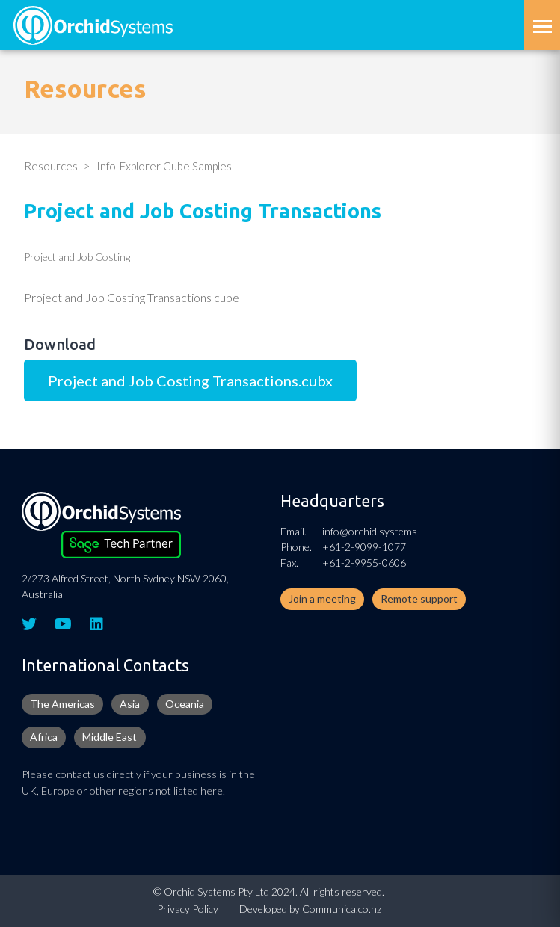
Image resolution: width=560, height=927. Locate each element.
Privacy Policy (188, 909)
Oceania (185, 704)
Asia (130, 704)
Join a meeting (322, 598)
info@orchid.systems (370, 531)
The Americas (62, 704)
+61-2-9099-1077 (364, 547)
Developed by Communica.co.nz (310, 909)
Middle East (110, 737)
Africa (44, 737)
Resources (51, 166)
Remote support (419, 598)
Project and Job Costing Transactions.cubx (190, 381)
